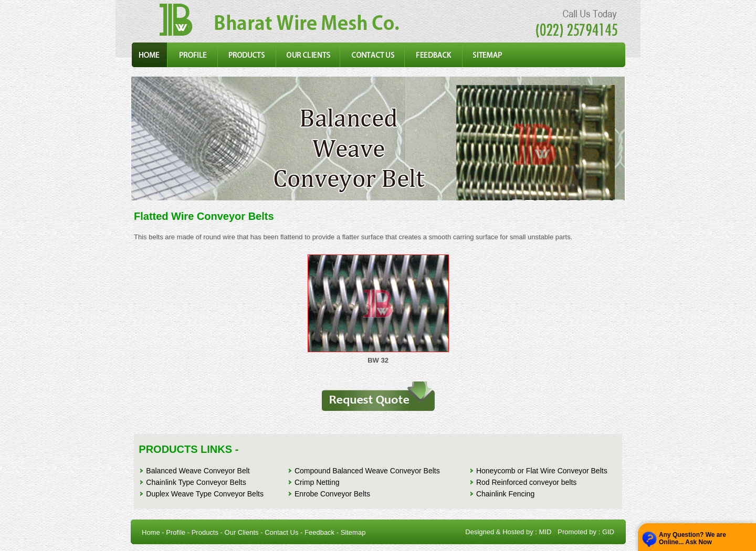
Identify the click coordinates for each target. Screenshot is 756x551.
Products (205, 532)
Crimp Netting (317, 482)
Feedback (319, 532)
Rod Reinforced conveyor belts (526, 482)
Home (151, 532)
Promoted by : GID (586, 532)
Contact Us (281, 532)
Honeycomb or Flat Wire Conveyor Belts (542, 471)
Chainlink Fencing (505, 494)
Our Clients (242, 532)
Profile (176, 532)
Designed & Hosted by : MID (508, 532)
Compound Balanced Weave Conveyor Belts (367, 471)
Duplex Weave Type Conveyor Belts (205, 494)
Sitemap (353, 532)
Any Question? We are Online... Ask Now (692, 538)
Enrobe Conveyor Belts (332, 494)
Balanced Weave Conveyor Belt (198, 471)
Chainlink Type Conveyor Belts (196, 482)
